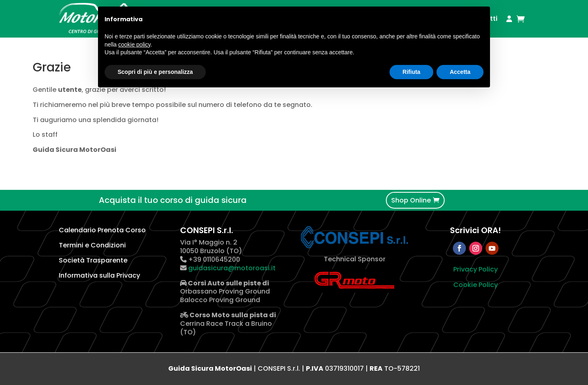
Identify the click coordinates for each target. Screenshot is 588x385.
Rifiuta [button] (412, 72)
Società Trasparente (93, 260)
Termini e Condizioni (92, 245)
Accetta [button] (460, 72)
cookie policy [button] (134, 45)
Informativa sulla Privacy (99, 275)
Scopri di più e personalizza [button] (155, 72)
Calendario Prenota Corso (102, 230)
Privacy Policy (476, 269)
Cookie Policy (476, 285)
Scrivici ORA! (476, 230)
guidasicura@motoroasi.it (231, 268)
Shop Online (411, 200)
